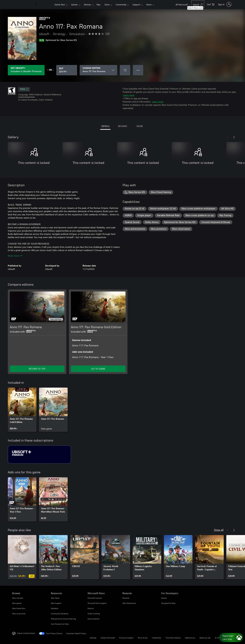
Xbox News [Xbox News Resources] (55, 598)
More (149, 4)
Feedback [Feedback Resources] (55, 608)
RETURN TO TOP (37, 369)
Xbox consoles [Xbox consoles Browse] (18, 598)
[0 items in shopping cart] (211, 4)
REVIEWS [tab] (122, 126)
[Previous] (227, 137)
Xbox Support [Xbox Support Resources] (56, 603)
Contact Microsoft (108, 638)
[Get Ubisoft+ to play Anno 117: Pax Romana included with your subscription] (26, 70)
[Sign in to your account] (224, 4)
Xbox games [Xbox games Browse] (17, 603)
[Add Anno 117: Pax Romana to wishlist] (125, 70)
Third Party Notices (173, 638)
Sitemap (93, 638)
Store (107, 4)
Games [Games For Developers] (164, 598)
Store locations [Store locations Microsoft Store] (94, 619)
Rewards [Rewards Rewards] (126, 598)
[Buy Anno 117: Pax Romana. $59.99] (67, 70)
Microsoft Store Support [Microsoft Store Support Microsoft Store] (97, 603)
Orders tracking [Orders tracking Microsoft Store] (94, 614)
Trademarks (156, 638)
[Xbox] (45, 5)
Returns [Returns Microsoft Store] (91, 608)
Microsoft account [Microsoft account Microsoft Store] (95, 598)
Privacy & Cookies (126, 638)
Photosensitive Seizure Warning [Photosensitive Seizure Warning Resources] (63, 619)
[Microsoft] (23, 5)
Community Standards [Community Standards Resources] (60, 614)
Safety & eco (190, 638)
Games (74, 4)
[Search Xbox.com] (198, 4)
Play (98, 4)
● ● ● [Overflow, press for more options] (138, 70)
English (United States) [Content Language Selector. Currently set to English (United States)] (26, 633)
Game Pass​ (60, 4)
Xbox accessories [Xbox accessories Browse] (19, 614)
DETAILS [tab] (105, 126)
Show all (219, 530)
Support (136, 4)
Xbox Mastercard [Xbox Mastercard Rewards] (129, 603)
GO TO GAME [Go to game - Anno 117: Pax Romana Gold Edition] (98, 369)
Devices (87, 4)
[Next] (234, 137)
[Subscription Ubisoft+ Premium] (39, 455)
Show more (15, 256)
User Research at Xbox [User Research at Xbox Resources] (60, 624)
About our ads (205, 638)
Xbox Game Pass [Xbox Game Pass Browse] (19, 608)
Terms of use (143, 638)
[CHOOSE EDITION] (98, 70)
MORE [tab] (140, 126)
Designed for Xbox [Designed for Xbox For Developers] (168, 603)
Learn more (129, 95)
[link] (22, 410)
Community (121, 4)
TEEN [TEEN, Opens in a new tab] (24, 89)
